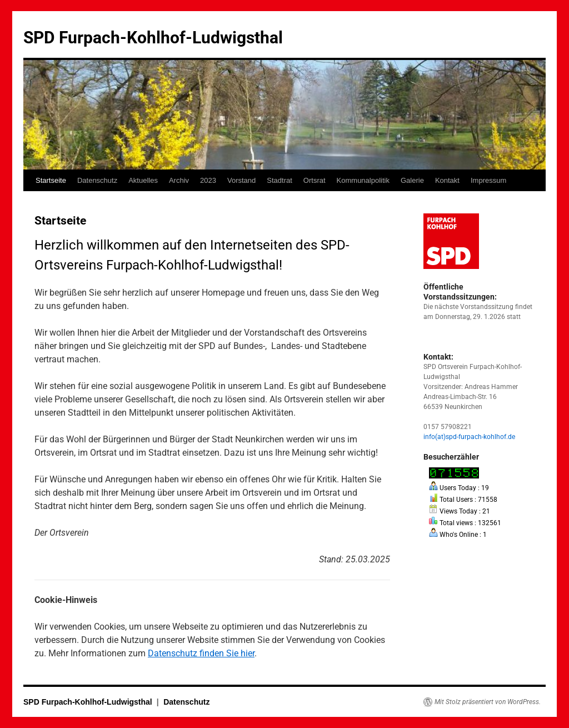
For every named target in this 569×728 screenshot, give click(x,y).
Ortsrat (315, 180)
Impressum (488, 180)
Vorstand (241, 180)
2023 (208, 180)
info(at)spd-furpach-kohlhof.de (469, 437)
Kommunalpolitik (363, 180)
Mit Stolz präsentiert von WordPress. (488, 702)
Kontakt (447, 180)
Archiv (179, 180)
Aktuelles (143, 180)
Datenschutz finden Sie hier (201, 653)
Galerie (412, 180)
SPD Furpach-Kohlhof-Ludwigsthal (153, 38)
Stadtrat (279, 180)
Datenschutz (97, 180)
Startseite (51, 180)
